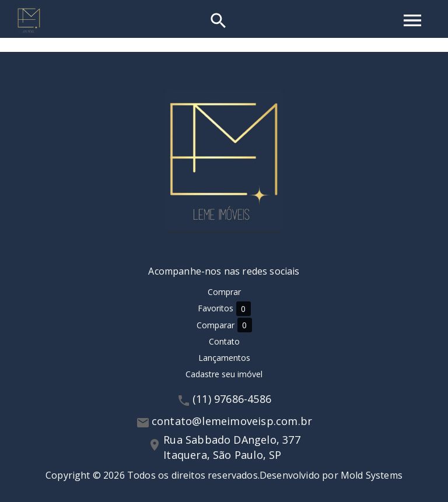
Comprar (224, 292)
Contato (224, 341)
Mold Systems (372, 475)
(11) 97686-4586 (232, 399)
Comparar (224, 325)
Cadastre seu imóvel (224, 374)
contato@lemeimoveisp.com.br (232, 421)
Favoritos (224, 309)
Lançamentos (224, 358)
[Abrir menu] (412, 20)
